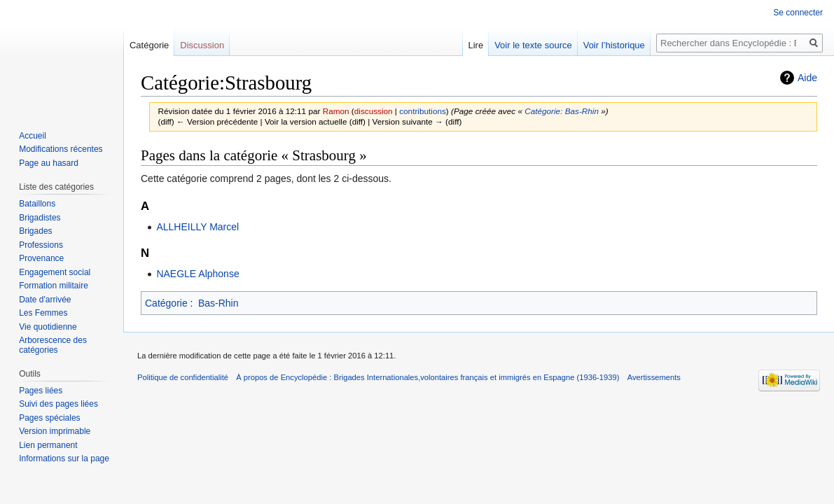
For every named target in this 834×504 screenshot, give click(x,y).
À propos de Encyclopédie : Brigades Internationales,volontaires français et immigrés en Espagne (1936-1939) (428, 377)
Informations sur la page (64, 458)
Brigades (35, 231)
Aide (807, 78)
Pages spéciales (49, 418)
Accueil (33, 136)
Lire (475, 45)
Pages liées (41, 391)
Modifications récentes (61, 149)
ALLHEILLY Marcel (197, 227)
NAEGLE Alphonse (197, 274)
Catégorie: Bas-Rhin (562, 111)
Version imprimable (55, 431)
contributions (423, 111)
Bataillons (37, 204)
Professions (41, 245)
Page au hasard (49, 163)
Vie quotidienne (48, 327)
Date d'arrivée (45, 300)
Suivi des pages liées (58, 404)
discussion (374, 111)
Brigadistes (40, 218)
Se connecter (798, 13)
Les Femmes (43, 313)
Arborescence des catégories (53, 345)
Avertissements (654, 377)
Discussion (202, 45)
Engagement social (55, 272)
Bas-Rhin (218, 303)
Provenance (41, 258)
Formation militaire (54, 286)
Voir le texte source (533, 45)
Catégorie (166, 303)
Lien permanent (48, 445)
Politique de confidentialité (183, 377)
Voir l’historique (614, 45)
